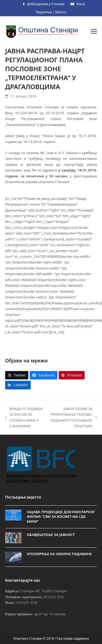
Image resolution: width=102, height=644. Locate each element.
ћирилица (44, 12)
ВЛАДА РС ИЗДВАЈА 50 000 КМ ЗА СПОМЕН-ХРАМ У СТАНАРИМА (24, 417)
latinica (61, 12)
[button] (94, 31)
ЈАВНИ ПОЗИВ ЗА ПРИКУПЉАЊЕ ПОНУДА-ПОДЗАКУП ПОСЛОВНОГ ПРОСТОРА (73, 417)
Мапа (81, 4)
